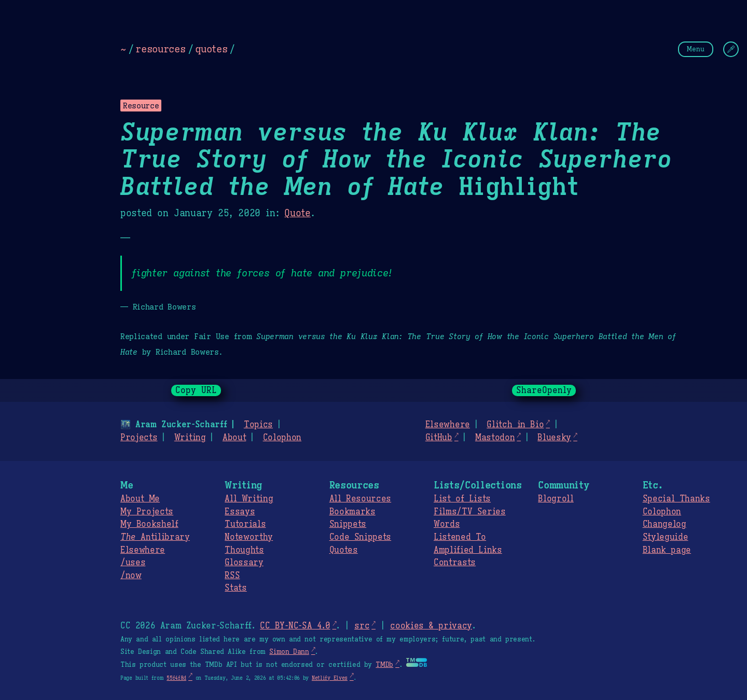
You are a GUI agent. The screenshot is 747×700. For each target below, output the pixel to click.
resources (160, 49)
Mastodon (495, 438)
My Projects (147, 512)
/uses (133, 563)
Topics (258, 425)
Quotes (344, 550)
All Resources (360, 499)
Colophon (282, 438)
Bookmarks (352, 512)
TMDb (384, 665)
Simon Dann (289, 652)
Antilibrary (155, 537)
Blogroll (556, 499)
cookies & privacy (431, 626)
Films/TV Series (470, 512)
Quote (297, 213)
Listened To (460, 537)
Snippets (348, 524)
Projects (139, 438)
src (362, 626)
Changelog (665, 524)
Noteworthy (249, 537)
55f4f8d (176, 678)
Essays (240, 512)
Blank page (667, 550)
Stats (236, 588)
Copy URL (196, 390)
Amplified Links (468, 550)
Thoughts (244, 550)
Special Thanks (676, 499)
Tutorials (245, 524)
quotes (211, 49)
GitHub (439, 438)
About (234, 438)
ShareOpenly (544, 390)
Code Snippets (360, 537)
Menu (696, 49)
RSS (232, 576)
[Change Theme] (731, 49)
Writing (190, 438)
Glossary (244, 563)
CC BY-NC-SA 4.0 (295, 626)
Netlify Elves (330, 678)
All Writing (249, 499)
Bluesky (554, 438)
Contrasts (455, 563)
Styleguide (666, 537)
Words (447, 524)
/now (131, 576)
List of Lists (462, 499)
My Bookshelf (149, 524)
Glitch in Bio (515, 425)
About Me (140, 499)
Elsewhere (448, 425)
